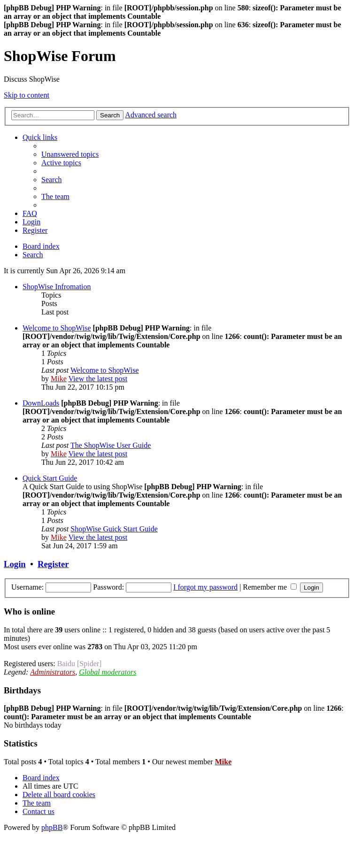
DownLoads (41, 403)
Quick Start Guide (50, 478)
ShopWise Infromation (57, 287)
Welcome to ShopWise (57, 328)
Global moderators (108, 672)
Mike (59, 379)
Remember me (270, 587)
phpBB (52, 827)
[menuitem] (70, 154)
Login (15, 564)
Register (53, 564)
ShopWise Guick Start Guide (114, 529)
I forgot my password (205, 587)
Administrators (53, 672)
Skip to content (27, 95)
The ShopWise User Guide (111, 445)
